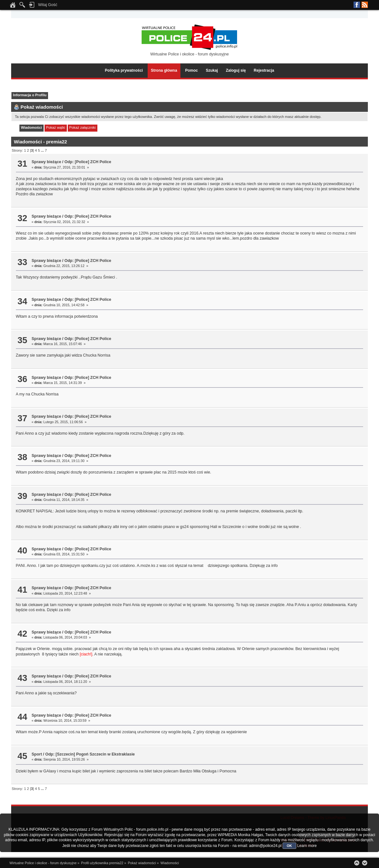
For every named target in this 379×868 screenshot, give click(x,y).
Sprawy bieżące (46, 162)
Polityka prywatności (124, 70)
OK (289, 846)
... (43, 150)
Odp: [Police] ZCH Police (88, 162)
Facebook (357, 5)
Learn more (307, 846)
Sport (37, 754)
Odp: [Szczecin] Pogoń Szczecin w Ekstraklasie (90, 754)
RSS (365, 5)
